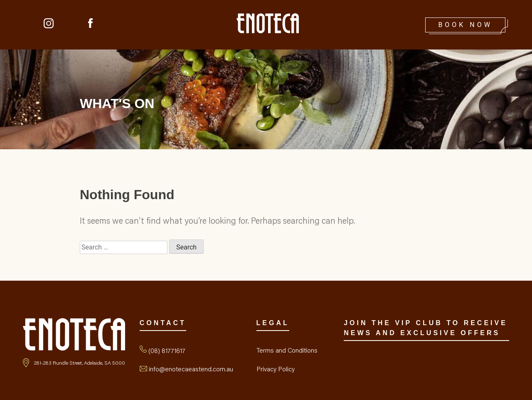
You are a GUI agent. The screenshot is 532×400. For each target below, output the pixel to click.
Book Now (465, 25)
